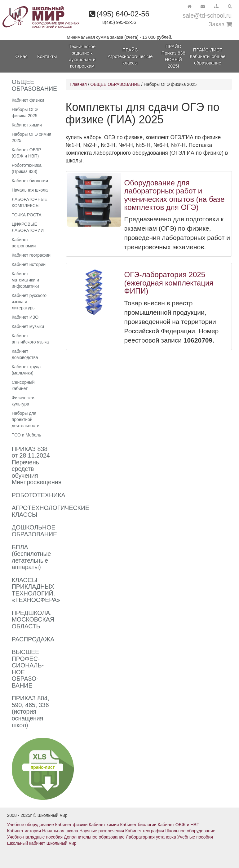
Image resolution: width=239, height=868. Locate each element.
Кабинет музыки (28, 326)
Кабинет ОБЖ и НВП (179, 825)
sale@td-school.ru (207, 15)
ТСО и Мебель (27, 435)
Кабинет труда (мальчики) (26, 370)
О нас (21, 56)
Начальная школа (30, 190)
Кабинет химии (27, 125)
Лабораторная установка (151, 837)
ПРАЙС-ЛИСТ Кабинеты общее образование (208, 56)
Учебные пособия (195, 837)
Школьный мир (62, 843)
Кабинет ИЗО (25, 317)
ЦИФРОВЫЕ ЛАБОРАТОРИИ (28, 227)
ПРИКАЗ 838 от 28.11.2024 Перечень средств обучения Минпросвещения (37, 466)
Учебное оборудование (31, 825)
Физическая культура (24, 401)
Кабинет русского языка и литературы (29, 302)
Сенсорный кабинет (23, 385)
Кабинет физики (28, 100)
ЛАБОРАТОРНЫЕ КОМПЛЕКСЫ (30, 202)
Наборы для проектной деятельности (26, 419)
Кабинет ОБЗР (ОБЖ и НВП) (27, 153)
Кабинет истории (29, 264)
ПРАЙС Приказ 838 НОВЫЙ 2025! (173, 56)
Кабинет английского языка (30, 339)
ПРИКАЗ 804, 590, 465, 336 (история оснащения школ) (31, 711)
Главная (79, 84)
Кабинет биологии (30, 181)
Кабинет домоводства (25, 354)
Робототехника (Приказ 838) (27, 168)
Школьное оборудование (190, 831)
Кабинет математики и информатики (25, 280)
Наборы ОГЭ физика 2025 (25, 113)
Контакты (47, 56)
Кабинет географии (31, 255)
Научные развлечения (102, 831)
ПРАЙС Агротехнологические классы (130, 56)
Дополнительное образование (94, 837)
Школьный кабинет (26, 843)
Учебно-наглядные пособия (35, 837)
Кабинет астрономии (24, 243)
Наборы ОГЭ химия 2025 (32, 137)
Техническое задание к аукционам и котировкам (82, 56)
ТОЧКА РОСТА (27, 215)
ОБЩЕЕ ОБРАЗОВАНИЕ (115, 84)
